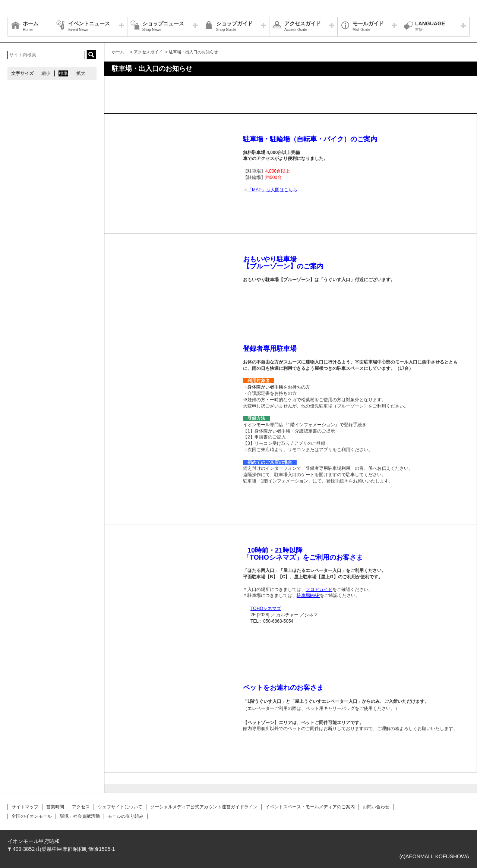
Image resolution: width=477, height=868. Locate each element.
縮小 (46, 73)
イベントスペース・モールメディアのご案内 (310, 807)
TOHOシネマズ (266, 608)
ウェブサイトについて (120, 807)
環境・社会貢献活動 (80, 816)
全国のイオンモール (32, 816)
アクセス (81, 807)
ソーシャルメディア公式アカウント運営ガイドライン (204, 807)
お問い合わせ (376, 807)
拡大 (81, 73)
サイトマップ (25, 807)
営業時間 (55, 807)
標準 (63, 73)
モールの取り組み (126, 816)
